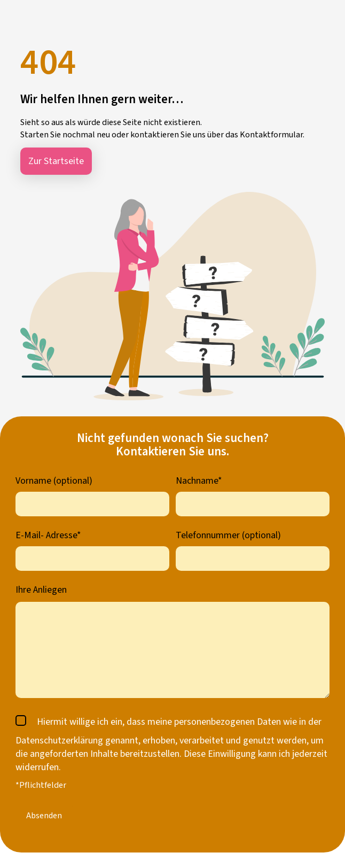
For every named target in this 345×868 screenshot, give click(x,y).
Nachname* (199, 481)
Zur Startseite (56, 161)
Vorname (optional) (54, 481)
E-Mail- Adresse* (48, 535)
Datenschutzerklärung (59, 741)
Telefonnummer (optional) (228, 535)
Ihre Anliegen (41, 590)
